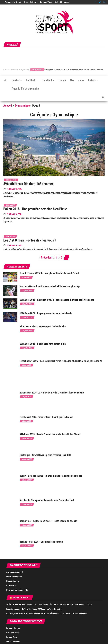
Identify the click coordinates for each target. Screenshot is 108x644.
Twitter (100, 2)
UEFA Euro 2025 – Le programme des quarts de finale (30, 70)
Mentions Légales (14, 577)
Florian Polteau (14, 189)
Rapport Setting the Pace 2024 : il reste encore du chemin (48, 521)
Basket (17, 80)
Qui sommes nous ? (15, 572)
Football (32, 80)
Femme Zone (46, 2)
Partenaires (11, 586)
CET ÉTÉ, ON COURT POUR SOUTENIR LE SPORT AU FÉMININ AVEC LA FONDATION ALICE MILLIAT (47, 613)
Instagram (104, 2)
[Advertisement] (55, 56)
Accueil (8, 106)
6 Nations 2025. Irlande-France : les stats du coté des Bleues (50, 434)
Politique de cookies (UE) (17, 590)
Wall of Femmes (62, 2)
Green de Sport (31, 2)
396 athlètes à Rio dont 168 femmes (28, 184)
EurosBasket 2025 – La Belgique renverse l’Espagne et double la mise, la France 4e (61, 361)
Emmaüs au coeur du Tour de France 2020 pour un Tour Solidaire (34, 609)
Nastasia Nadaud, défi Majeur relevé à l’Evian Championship (50, 286)
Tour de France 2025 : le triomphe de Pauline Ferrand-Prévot (49, 273)
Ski (72, 80)
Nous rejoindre (13, 581)
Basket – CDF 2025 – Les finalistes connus (41, 542)
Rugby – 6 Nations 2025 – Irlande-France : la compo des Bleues (51, 476)
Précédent (47, 258)
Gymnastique (22, 106)
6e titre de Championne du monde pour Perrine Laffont (47, 500)
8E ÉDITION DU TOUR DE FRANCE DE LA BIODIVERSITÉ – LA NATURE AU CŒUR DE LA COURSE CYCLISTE (49, 605)
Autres (93, 80)
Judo (81, 80)
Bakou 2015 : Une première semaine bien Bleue (35, 209)
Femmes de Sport (13, 2)
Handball (48, 80)
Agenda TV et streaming (26, 89)
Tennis (62, 80)
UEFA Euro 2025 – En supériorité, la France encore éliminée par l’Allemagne (57, 300)
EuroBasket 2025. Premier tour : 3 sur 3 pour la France (46, 417)
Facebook (95, 2)
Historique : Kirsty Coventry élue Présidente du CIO (45, 455)
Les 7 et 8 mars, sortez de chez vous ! (29, 240)
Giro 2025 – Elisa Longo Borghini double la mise (43, 326)
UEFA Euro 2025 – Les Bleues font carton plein (43, 344)
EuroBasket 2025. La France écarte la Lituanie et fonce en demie (52, 393)
